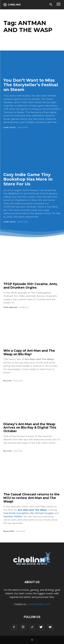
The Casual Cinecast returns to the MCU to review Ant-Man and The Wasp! (31, 498)
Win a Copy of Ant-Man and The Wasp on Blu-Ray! (29, 352)
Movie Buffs (9, 531)
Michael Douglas (44, 513)
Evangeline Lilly (25, 513)
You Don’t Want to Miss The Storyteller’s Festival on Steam (31, 85)
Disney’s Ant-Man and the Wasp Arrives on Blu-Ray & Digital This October (30, 428)
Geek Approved (10, 307)
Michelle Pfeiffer (13, 516)
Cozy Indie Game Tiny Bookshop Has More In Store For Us (28, 179)
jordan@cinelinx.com (39, 604)
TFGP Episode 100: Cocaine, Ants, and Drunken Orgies (31, 286)
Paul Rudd (9, 513)
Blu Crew (8, 381)
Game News (10, 127)
